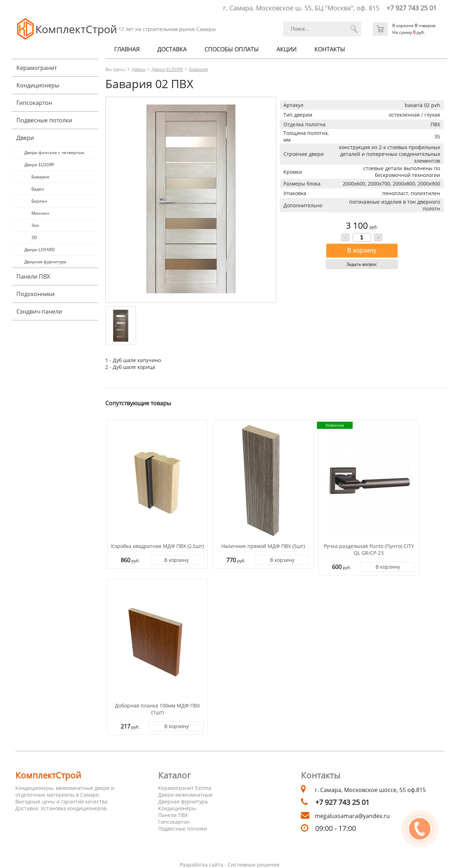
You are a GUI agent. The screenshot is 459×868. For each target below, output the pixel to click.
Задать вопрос (362, 264)
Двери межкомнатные (185, 795)
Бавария (40, 177)
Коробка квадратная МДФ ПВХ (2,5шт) (157, 546)
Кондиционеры (38, 85)
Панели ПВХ (33, 276)
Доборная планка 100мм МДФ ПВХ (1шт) (157, 709)
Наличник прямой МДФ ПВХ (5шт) (263, 546)
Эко (35, 225)
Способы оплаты (232, 49)
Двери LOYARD (40, 250)
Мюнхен (40, 213)
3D (34, 237)
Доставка (172, 49)
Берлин (39, 201)
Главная (127, 49)
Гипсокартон (34, 103)
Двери (25, 138)
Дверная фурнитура (45, 262)
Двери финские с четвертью (54, 153)
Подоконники (36, 294)
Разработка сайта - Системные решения (230, 865)
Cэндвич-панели (39, 311)
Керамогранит (37, 68)
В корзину (176, 560)
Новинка (335, 425)
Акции (287, 49)
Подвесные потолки (44, 120)
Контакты (330, 49)
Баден (38, 189)
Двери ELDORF (39, 165)
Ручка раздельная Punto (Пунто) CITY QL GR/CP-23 (369, 549)
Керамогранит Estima (185, 788)
